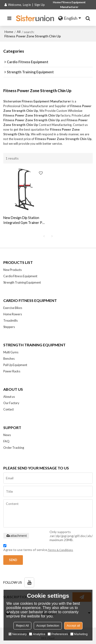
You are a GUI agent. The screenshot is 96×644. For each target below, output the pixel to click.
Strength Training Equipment (22, 282)
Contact (8, 409)
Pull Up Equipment (15, 365)
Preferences (58, 634)
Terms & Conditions (61, 550)
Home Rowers (13, 314)
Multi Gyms (11, 352)
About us (9, 397)
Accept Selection (48, 626)
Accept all (73, 626)
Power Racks (12, 371)
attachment (16, 536)
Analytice (37, 634)
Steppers (9, 327)
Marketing (79, 634)
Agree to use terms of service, (38, 548)
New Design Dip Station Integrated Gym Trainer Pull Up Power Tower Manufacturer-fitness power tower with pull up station (24, 220)
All (19, 32)
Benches (9, 359)
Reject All (22, 626)
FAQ (6, 441)
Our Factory (11, 403)
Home (9, 32)
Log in (27, 5)
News (7, 435)
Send (13, 560)
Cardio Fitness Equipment (20, 276)
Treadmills (10, 320)
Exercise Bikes (13, 308)
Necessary (18, 634)
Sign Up (40, 5)
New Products (13, 270)
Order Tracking (14, 448)
